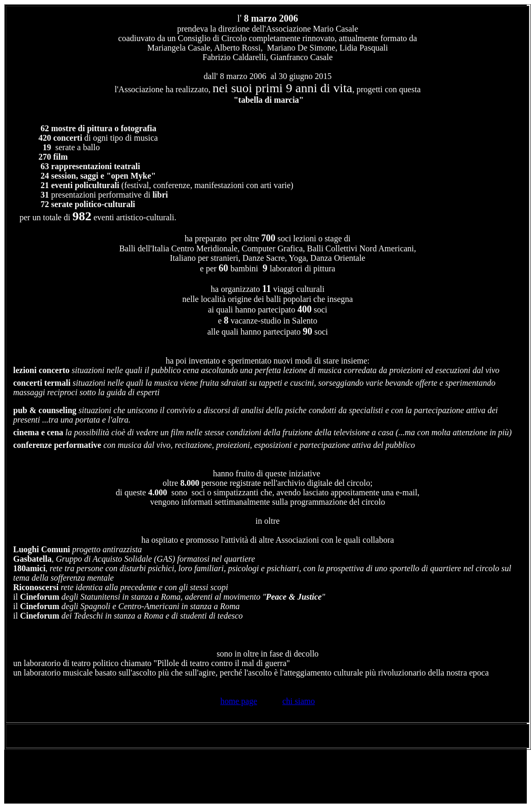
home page (239, 701)
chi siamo (299, 701)
